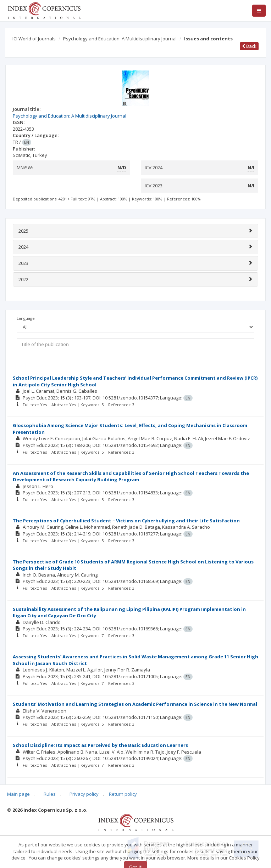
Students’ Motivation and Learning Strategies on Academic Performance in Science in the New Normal (135, 704)
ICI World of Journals (34, 39)
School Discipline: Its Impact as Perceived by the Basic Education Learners (100, 745)
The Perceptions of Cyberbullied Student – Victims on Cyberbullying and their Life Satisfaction (126, 521)
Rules (50, 794)
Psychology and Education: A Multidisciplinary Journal (120, 39)
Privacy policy (84, 794)
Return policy (123, 794)
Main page (18, 794)
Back (249, 46)
